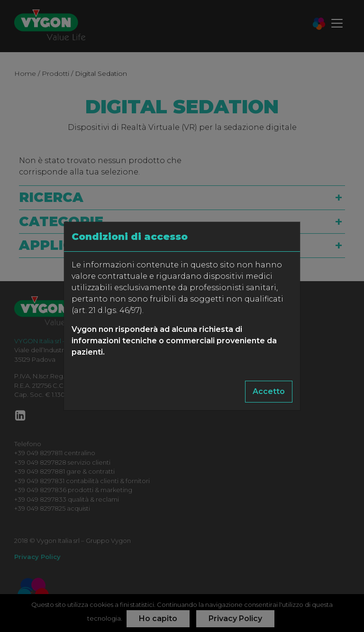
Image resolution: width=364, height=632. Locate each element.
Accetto (269, 391)
